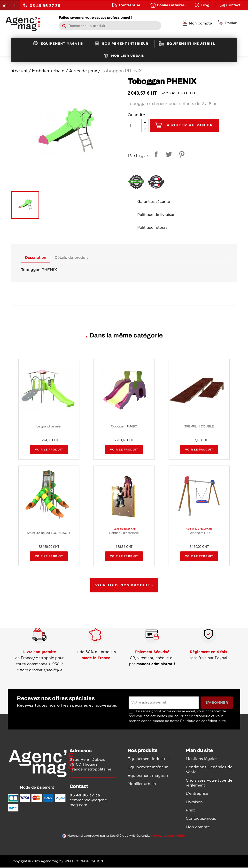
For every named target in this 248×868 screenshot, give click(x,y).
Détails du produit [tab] (79, 258)
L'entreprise (130, 5)
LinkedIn (5, 5)
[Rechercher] (110, 26)
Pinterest (181, 155)
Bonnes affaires (171, 5)
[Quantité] (135, 125)
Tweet (168, 155)
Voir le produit (49, 450)
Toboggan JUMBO (124, 427)
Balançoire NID (199, 533)
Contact (233, 5)
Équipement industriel (149, 759)
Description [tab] (38, 258)
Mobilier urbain (142, 784)
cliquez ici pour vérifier (168, 836)
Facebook (15, 5)
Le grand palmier (49, 427)
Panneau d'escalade (124, 533)
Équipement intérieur (148, 767)
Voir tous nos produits (124, 585)
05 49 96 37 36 (42, 5)
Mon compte (198, 827)
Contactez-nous (201, 819)
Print (190, 811)
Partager (155, 155)
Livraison (194, 802)
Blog (205, 5)
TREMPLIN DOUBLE (199, 427)
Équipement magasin (148, 776)
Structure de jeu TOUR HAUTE (49, 533)
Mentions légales (201, 759)
